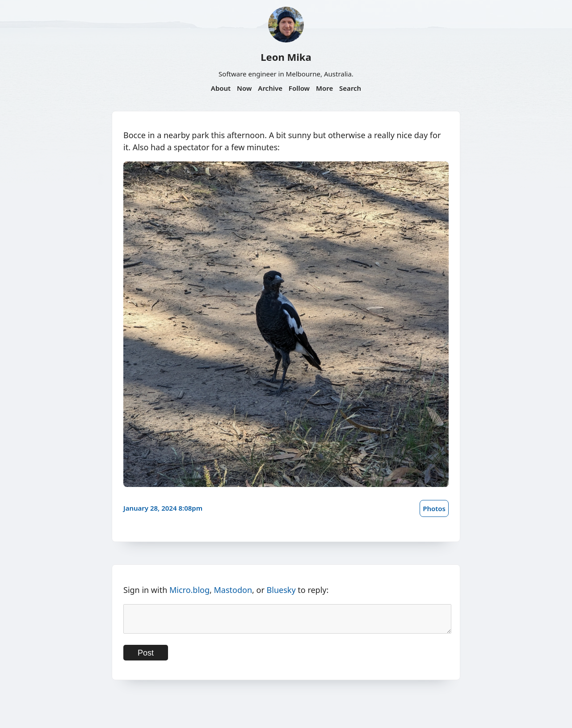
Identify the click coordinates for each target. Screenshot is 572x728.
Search (350, 88)
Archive (270, 88)
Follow (299, 88)
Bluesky (281, 590)
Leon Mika (286, 57)
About (221, 88)
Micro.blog (189, 590)
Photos (434, 508)
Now (244, 88)
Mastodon (233, 590)
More (324, 88)
